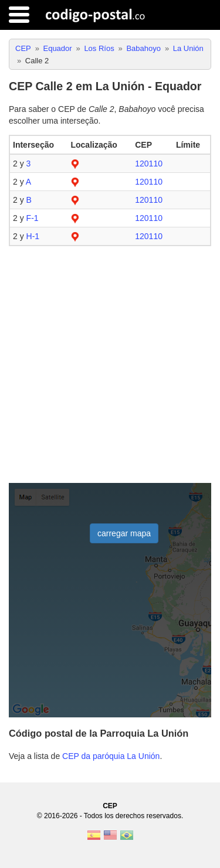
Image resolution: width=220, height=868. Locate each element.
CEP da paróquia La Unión (111, 756)
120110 (149, 164)
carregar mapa (124, 533)
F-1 (33, 218)
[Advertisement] (110, 365)
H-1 (33, 236)
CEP (110, 806)
